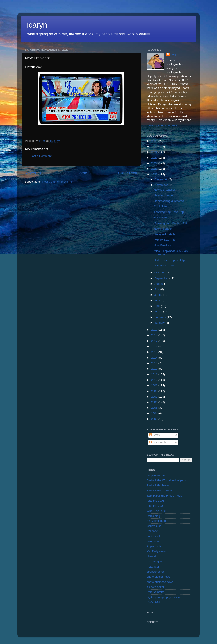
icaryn (37, 25)
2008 (155, 391)
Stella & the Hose (158, 485)
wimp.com (153, 541)
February (161, 317)
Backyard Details (165, 234)
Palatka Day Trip (164, 240)
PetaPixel (153, 567)
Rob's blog (153, 516)
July (157, 289)
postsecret (153, 536)
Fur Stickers (161, 217)
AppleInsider (155, 546)
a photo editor (155, 587)
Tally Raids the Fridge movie (165, 496)
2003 (155, 419)
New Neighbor (163, 229)
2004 (155, 413)
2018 (155, 335)
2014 (155, 358)
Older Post (128, 173)
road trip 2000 (155, 506)
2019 (155, 330)
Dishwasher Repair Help (169, 260)
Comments (158, 442)
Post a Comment (41, 156)
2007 (155, 397)
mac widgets (155, 561)
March (159, 312)
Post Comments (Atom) (57, 182)
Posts (154, 435)
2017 (155, 341)
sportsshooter (155, 572)
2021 (155, 169)
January (160, 323)
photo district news (159, 577)
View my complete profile (163, 126)
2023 (155, 158)
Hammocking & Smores (169, 201)
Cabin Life (160, 206)
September (162, 278)
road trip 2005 (155, 501)
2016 (155, 346)
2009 (155, 385)
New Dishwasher (165, 190)
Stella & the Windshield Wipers (166, 480)
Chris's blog (154, 526)
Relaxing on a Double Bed (170, 223)
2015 (155, 352)
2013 (155, 363)
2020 (155, 174)
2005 (155, 408)
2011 (155, 374)
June (158, 295)
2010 (155, 380)
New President (163, 245)
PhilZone (152, 531)
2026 (155, 141)
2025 (155, 146)
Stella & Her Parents (160, 491)
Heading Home (163, 195)
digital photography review (163, 597)
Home (82, 173)
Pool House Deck (165, 266)
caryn (174, 54)
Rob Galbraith (155, 592)
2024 (155, 152)
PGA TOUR (154, 602)
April (158, 306)
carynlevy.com (156, 475)
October (160, 273)
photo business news (160, 582)
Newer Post (35, 173)
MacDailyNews (156, 551)
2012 (155, 369)
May (158, 300)
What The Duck (156, 511)
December (161, 179)
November (161, 185)
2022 (155, 163)
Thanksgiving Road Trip (169, 212)
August (159, 284)
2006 (155, 402)
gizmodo (152, 556)
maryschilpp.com (157, 521)
